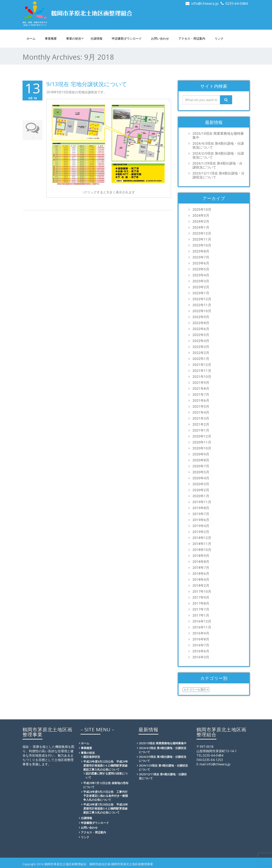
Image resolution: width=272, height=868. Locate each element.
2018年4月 (201, 580)
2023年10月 (202, 245)
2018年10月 (202, 550)
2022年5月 (201, 335)
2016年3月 (201, 657)
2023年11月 (202, 239)
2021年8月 (201, 389)
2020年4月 (201, 478)
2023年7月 (201, 257)
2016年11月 (202, 627)
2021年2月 (201, 424)
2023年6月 (201, 263)
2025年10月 (202, 209)
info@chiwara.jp (205, 3)
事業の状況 (75, 38)
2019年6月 (201, 520)
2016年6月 (201, 651)
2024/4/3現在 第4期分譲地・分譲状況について (218, 145)
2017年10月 (202, 591)
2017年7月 (201, 609)
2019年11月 (202, 502)
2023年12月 (202, 233)
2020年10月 (202, 448)
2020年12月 (202, 436)
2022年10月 (202, 311)
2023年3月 (201, 281)
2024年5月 (201, 215)
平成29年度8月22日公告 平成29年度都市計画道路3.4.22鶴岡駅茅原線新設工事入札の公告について (106, 765)
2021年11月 (202, 371)
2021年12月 (202, 365)
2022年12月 (202, 299)
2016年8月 (201, 639)
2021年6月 (201, 400)
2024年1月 (201, 227)
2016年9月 (201, 633)
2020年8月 (201, 460)
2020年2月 (201, 490)
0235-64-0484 (237, 3)
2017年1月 (201, 615)
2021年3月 (201, 418)
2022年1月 (201, 359)
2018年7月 (201, 568)
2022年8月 (201, 323)
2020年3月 (201, 484)
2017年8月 (201, 603)
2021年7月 (201, 395)
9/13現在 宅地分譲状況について (87, 84)
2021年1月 (201, 430)
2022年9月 (201, 317)
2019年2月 (201, 532)
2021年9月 (201, 383)
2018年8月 (201, 562)
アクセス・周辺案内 (192, 38)
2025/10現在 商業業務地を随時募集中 (218, 135)
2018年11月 (202, 544)
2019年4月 (201, 526)
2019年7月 (201, 514)
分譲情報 (96, 38)
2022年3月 (201, 347)
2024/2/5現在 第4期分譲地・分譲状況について (218, 155)
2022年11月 (202, 305)
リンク (219, 38)
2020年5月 (201, 472)
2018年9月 (201, 556)
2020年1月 (201, 496)
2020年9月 (201, 454)
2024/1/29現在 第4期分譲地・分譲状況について (218, 165)
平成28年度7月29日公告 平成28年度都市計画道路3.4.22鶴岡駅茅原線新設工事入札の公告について (106, 808)
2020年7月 (201, 466)
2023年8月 (201, 251)
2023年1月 (201, 293)
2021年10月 (202, 377)
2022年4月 (201, 341)
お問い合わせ (160, 38)
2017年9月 (201, 597)
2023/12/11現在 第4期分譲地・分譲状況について (218, 175)
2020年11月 (202, 442)
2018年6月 (201, 574)
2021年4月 (201, 412)
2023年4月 (201, 275)
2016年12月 (202, 621)
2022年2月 (201, 353)
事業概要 (51, 38)
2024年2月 (201, 221)
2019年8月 (201, 508)
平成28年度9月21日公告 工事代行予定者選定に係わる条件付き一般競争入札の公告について (106, 796)
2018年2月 (201, 585)
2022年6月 (201, 329)
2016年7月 (201, 645)
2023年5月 (201, 269)
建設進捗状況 (92, 757)
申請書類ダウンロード (127, 38)
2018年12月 (202, 538)
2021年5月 (201, 406)
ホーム (31, 38)
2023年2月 (201, 287)
